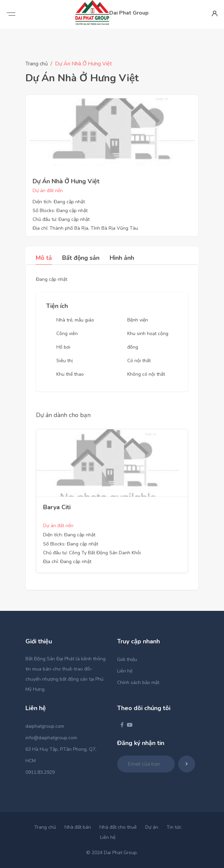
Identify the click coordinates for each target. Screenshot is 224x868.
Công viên (67, 334)
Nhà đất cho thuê (118, 827)
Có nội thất (139, 361)
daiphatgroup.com (45, 726)
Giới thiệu (127, 659)
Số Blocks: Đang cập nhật (60, 211)
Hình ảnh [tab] (122, 258)
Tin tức (174, 827)
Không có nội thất (146, 374)
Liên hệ (125, 671)
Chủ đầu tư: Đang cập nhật (61, 219)
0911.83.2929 (40, 772)
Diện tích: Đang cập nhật (59, 202)
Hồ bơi (63, 347)
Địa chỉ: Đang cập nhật (67, 562)
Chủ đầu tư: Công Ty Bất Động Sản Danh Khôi (92, 553)
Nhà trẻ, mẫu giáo (75, 320)
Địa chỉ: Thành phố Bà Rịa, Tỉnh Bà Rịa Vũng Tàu (85, 228)
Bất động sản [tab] (81, 258)
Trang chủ (37, 64)
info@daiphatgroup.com (51, 738)
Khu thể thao (70, 374)
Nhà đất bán (78, 827)
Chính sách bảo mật (138, 683)
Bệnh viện (138, 320)
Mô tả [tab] (44, 258)
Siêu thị (64, 361)
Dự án (152, 827)
